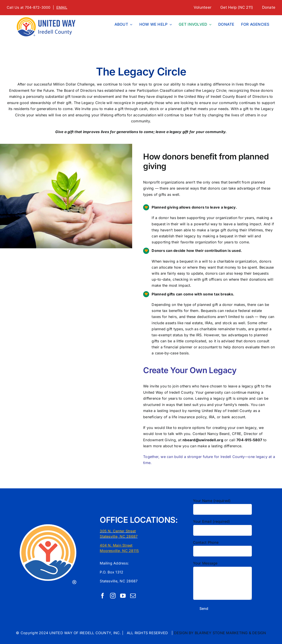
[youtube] (123, 596)
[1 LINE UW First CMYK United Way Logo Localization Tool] (48, 17)
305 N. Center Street (118, 531)
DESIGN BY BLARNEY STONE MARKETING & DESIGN (220, 633)
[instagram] (113, 596)
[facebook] (103, 596)
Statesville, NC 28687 (119, 536)
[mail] (133, 596)
